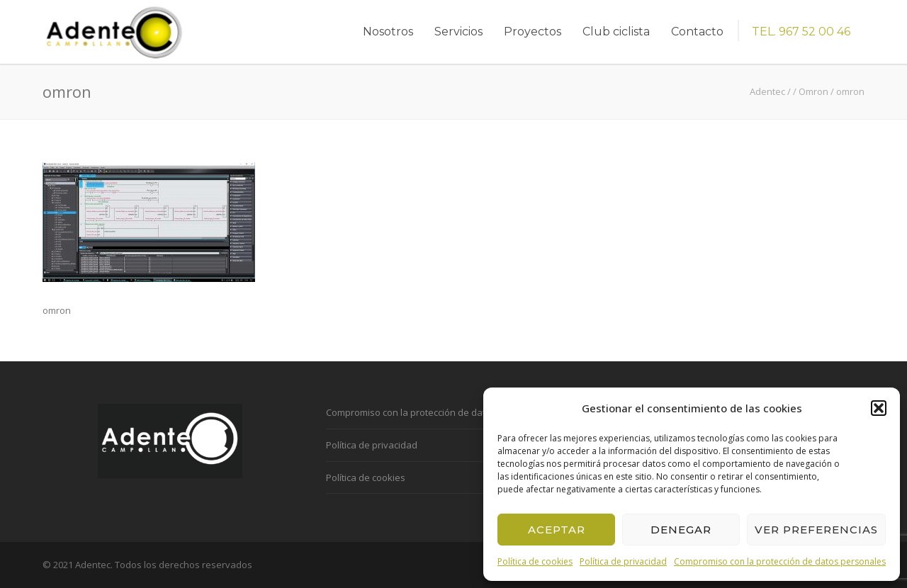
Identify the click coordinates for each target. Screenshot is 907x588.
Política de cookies (535, 561)
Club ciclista (616, 32)
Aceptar (557, 530)
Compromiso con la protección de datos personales (780, 561)
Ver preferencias (816, 530)
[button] (879, 408)
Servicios (458, 32)
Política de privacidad (623, 561)
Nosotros (388, 32)
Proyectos (533, 32)
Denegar (681, 530)
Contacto (697, 32)
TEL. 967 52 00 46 (801, 32)
